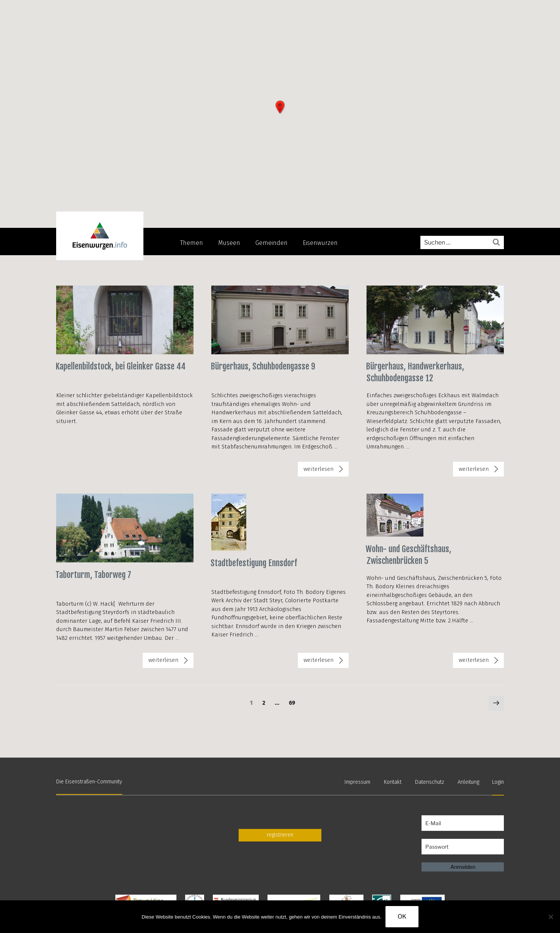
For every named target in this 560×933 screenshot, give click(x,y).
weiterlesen (326, 470)
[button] (280, 107)
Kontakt (396, 781)
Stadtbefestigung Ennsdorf (254, 562)
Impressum (361, 781)
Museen (229, 243)
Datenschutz (431, 781)
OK (402, 916)
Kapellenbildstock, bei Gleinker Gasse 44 (120, 366)
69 (294, 702)
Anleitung (469, 781)
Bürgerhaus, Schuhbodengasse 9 (263, 366)
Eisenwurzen (320, 243)
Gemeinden (271, 243)
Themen (192, 243)
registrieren (280, 834)
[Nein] (551, 917)
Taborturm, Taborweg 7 (93, 574)
